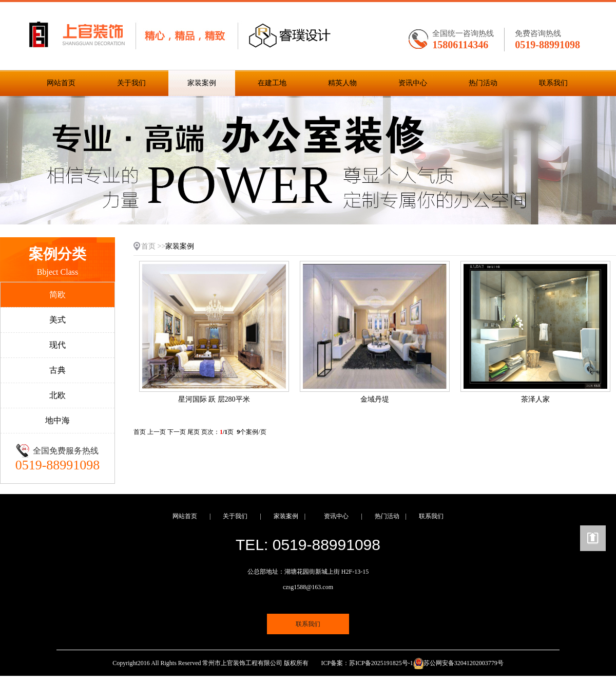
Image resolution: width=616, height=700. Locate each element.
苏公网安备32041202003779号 (464, 663)
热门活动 (483, 83)
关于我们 (131, 83)
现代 (57, 345)
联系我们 (553, 83)
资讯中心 (413, 83)
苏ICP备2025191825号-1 (381, 663)
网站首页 (61, 83)
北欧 (57, 395)
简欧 (57, 295)
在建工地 (272, 83)
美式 (57, 320)
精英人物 (342, 83)
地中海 (57, 420)
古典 (57, 370)
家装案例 (202, 83)
